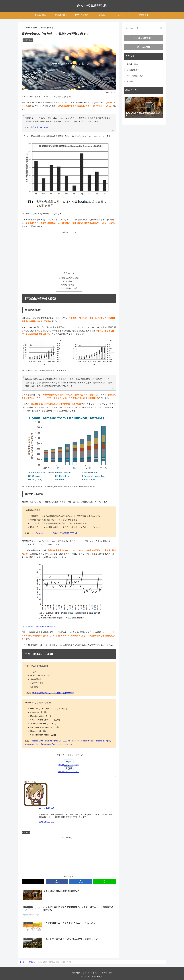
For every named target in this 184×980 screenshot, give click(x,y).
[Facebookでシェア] (57, 881)
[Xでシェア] (33, 881)
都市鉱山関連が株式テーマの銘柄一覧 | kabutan (53, 693)
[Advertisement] (69, 251)
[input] (144, 28)
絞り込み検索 (144, 47)
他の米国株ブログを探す (69, 772)
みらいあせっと (47, 808)
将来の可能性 (67, 281)
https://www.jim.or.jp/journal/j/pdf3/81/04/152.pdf (41, 626)
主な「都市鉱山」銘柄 (69, 288)
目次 (66, 273)
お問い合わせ (107, 973)
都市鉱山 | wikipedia (39, 127)
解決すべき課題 (68, 285)
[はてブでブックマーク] (81, 881)
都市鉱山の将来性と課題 (70, 278)
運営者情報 (76, 973)
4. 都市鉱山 (26, 832)
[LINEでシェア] (104, 881)
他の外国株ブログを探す (69, 765)
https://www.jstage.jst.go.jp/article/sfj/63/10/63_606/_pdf (54, 533)
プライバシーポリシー (91, 973)
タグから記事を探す (144, 38)
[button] (161, 28)
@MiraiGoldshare (47, 822)
